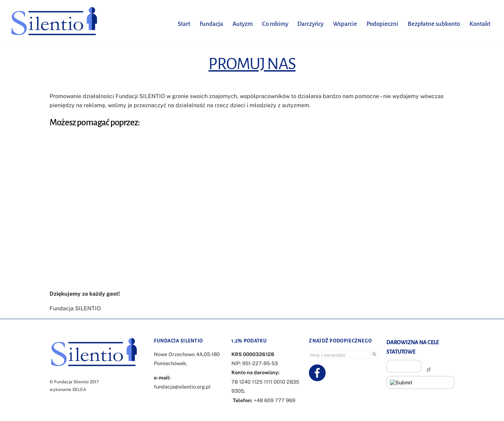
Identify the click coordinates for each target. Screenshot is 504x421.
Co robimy (275, 24)
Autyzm (243, 24)
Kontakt (480, 24)
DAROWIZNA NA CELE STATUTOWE (413, 347)
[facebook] (318, 372)
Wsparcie (345, 24)
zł (428, 370)
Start (184, 24)
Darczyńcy (310, 24)
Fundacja (211, 24)
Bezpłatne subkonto (434, 24)
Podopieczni (382, 24)
